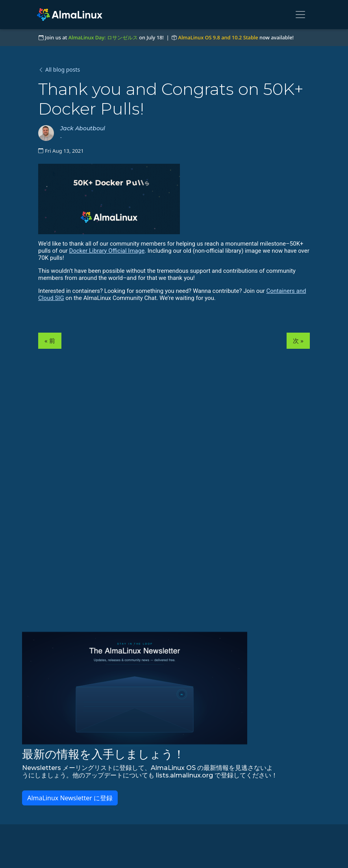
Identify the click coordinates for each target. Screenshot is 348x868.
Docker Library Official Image (107, 251)
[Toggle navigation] (300, 15)
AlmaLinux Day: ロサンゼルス (103, 37)
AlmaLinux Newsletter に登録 (70, 798)
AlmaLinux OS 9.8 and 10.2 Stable (218, 37)
